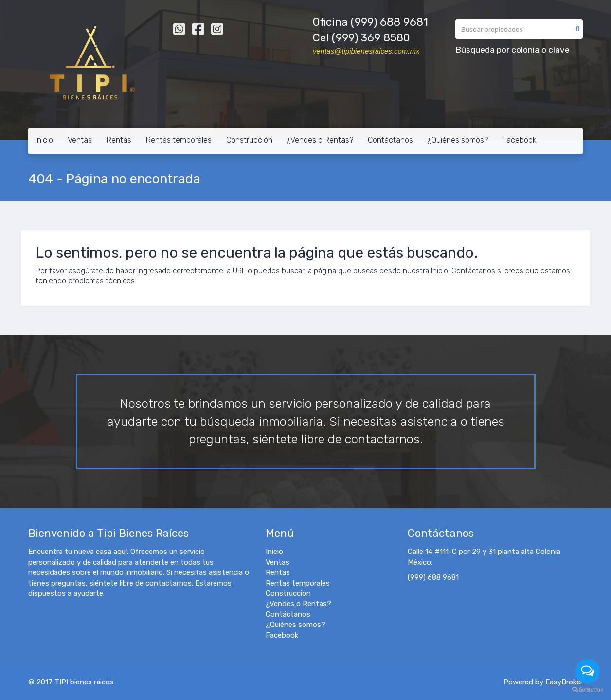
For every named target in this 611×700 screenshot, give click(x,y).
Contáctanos (390, 140)
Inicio (44, 140)
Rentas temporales (179, 140)
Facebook (520, 140)
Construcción (249, 140)
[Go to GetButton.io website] (588, 690)
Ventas (80, 140)
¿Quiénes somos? (458, 140)
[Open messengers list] (588, 671)
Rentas (119, 140)
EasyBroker (564, 682)
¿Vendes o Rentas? (320, 140)
